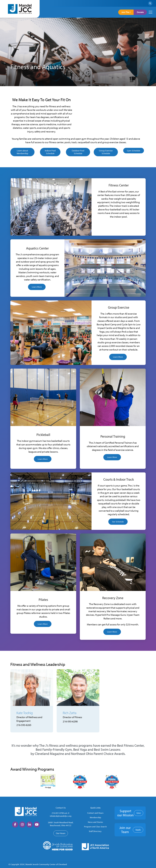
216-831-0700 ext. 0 (60, 813)
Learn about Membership (22, 152)
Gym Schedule (134, 151)
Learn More (37, 287)
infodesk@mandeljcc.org (61, 816)
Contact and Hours (95, 813)
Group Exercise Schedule (106, 152)
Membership (95, 817)
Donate (139, 12)
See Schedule (118, 522)
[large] (15, 825)
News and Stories (95, 822)
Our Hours (61, 833)
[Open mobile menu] (151, 12)
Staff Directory (95, 831)
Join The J (123, 12)
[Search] (150, 3)
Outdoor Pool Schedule (78, 152)
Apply (138, 830)
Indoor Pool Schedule (50, 152)
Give (139, 813)
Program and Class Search (95, 827)
